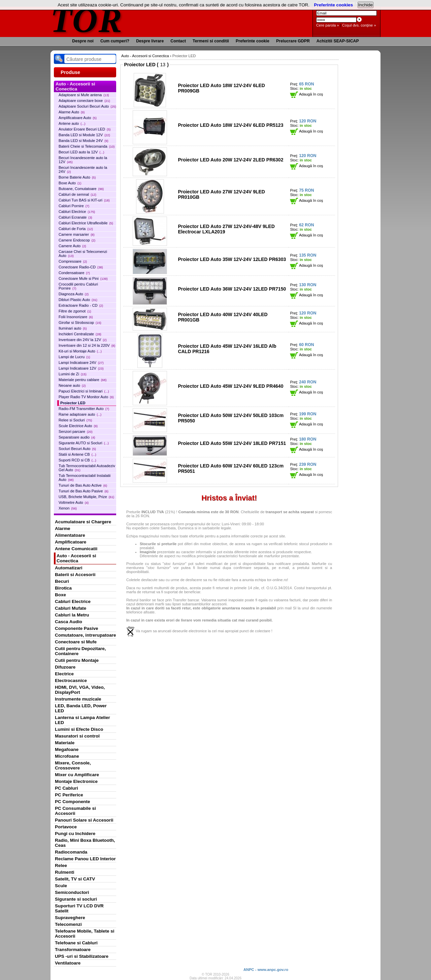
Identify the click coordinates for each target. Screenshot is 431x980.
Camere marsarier (77, 234)
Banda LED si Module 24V (84, 141)
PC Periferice (69, 795)
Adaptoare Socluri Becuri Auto (87, 106)
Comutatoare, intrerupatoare (85, 635)
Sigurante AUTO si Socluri (84, 443)
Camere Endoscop (77, 240)
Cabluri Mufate (71, 608)
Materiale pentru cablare (82, 380)
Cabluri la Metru (72, 615)
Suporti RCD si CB (77, 460)
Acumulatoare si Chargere (83, 522)
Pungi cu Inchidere (75, 834)
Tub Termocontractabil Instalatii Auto (85, 478)
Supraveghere (70, 918)
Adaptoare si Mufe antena (84, 95)
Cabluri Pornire (74, 206)
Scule (61, 886)
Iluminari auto (73, 328)
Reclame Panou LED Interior (85, 859)
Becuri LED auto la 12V (81, 152)
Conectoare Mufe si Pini (83, 278)
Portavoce (66, 827)
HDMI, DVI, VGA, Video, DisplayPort (80, 690)
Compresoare (73, 261)
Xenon (68, 508)
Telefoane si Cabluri (76, 943)
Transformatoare (73, 950)
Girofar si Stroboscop (80, 323)
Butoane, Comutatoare (81, 189)
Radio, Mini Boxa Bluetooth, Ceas (85, 843)
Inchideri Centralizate (80, 334)
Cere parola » (328, 25)
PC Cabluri (67, 788)
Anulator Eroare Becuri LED (85, 129)
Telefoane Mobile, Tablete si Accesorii (85, 934)
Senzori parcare (76, 431)
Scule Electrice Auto (78, 426)
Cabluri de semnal (77, 194)
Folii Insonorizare (76, 317)
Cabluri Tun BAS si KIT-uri (84, 200)
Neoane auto (72, 385)
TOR (87, 20)
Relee (61, 865)
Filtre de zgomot (75, 311)
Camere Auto (72, 246)
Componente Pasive (76, 628)
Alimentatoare (70, 535)
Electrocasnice (71, 681)
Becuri (62, 581)
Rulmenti (64, 872)
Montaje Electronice (76, 781)
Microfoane (67, 756)
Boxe (60, 595)
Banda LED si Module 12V (84, 135)
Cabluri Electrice (77, 212)
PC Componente (73, 802)
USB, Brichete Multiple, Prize (86, 497)
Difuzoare (65, 667)
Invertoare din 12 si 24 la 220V (87, 345)
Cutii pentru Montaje (77, 660)
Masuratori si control (77, 736)
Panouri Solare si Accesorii (84, 820)
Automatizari (69, 568)
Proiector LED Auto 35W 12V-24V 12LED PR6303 (232, 259)
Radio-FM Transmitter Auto (84, 409)
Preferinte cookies (334, 5)
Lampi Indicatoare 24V (81, 363)
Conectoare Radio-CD (81, 267)
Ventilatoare (68, 963)
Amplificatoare (71, 542)
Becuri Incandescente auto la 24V (83, 169)
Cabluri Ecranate (75, 217)
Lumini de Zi (73, 374)
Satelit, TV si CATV (75, 879)
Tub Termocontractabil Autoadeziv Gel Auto (87, 468)
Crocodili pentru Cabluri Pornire (78, 286)
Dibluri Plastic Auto (78, 300)
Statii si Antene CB (77, 454)
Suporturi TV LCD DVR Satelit (79, 908)
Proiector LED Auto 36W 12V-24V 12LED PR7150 (232, 289)
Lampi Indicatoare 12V (81, 368)
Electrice (64, 674)
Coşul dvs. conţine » (359, 25)
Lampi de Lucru (74, 357)
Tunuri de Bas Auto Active (83, 485)
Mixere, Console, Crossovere (73, 765)
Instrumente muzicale (78, 699)
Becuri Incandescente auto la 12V (83, 160)
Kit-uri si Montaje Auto (80, 351)
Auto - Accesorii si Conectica (76, 558)
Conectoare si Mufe (76, 642)
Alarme (63, 529)
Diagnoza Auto (74, 294)
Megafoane (67, 749)
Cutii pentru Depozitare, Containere (80, 651)
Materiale (65, 743)
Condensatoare (74, 273)
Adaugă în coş (306, 94)
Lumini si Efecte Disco (79, 729)
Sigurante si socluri (76, 899)
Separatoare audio (77, 437)
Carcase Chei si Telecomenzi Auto (83, 254)
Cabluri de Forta (76, 229)
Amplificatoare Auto (78, 118)
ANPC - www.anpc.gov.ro (266, 970)
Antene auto (72, 123)
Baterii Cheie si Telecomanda (87, 146)
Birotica (63, 588)
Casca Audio (69, 622)
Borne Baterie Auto (77, 177)
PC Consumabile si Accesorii (75, 811)
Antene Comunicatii (76, 549)
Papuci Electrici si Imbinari (84, 391)
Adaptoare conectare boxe (84, 101)
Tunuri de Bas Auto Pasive (84, 491)
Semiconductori (72, 892)
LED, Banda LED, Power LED (81, 708)
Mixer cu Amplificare (77, 775)
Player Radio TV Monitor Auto (86, 397)
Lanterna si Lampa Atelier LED (82, 720)
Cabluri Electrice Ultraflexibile (86, 223)
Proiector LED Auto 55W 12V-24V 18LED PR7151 (232, 443)
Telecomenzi (68, 924)
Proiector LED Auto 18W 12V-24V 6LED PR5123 (230, 125)
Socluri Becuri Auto (77, 449)
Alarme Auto (72, 112)
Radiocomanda (71, 852)
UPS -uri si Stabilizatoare (82, 956)
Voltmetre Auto (74, 502)
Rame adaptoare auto (80, 414)
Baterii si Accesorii (75, 575)
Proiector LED (73, 403)
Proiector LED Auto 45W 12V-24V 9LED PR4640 (230, 386)
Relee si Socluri (75, 420)
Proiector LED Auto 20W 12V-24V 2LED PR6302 (230, 160)
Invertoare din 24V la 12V (83, 340)
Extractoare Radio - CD (81, 305)
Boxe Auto (70, 183)
